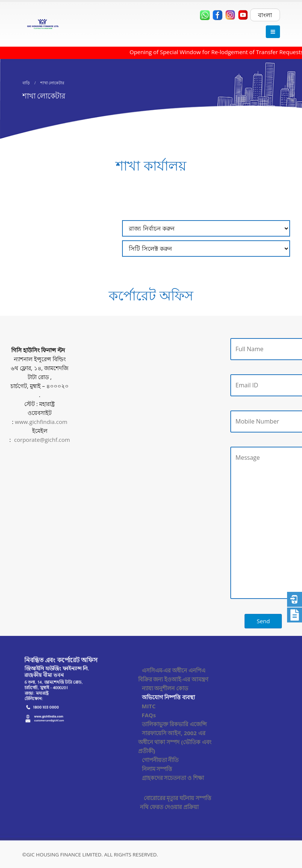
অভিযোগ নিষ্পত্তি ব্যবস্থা (169, 697)
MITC (149, 706)
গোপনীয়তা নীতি (160, 760)
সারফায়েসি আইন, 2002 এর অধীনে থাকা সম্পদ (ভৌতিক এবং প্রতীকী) (175, 742)
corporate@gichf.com (42, 440)
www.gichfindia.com (41, 422)
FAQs (149, 715)
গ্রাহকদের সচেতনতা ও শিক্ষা (173, 778)
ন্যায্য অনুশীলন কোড (165, 688)
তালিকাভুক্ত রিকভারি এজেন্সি (175, 724)
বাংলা (265, 15)
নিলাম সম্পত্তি (157, 769)
